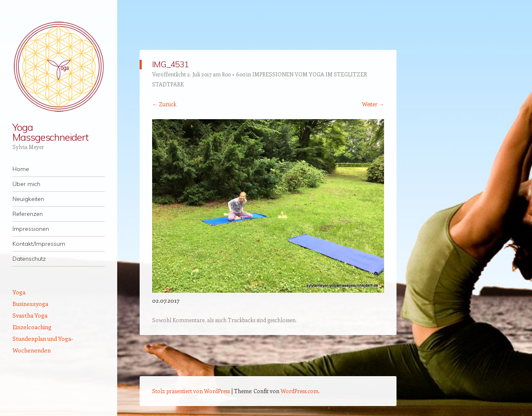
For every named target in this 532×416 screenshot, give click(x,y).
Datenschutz (29, 259)
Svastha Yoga (30, 315)
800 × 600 (234, 74)
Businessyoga (30, 304)
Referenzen (28, 214)
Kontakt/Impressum (39, 244)
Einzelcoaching (32, 327)
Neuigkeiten (28, 199)
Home (21, 169)
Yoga (19, 292)
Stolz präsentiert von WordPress (191, 391)
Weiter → (373, 104)
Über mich (26, 184)
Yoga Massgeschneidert (50, 132)
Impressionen (31, 229)
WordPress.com (299, 391)
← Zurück (164, 104)
